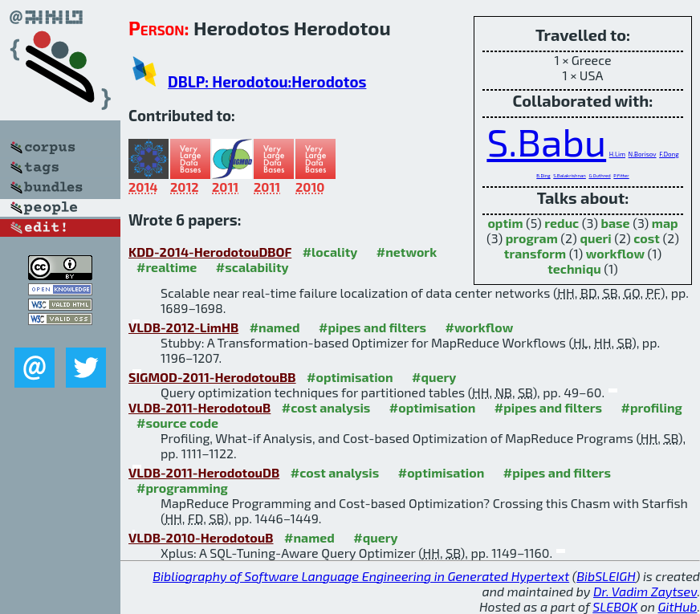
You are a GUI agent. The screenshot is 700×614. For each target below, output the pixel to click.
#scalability (252, 267)
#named (275, 327)
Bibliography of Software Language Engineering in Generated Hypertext (361, 576)
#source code (177, 423)
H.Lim (617, 154)
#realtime (167, 267)
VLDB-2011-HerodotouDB (204, 472)
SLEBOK (615, 606)
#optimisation (350, 377)
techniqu (574, 268)
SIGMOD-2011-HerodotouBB (212, 377)
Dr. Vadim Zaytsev (645, 591)
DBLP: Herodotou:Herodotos (267, 81)
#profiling (651, 407)
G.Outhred (599, 175)
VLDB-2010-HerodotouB (201, 537)
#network (407, 252)
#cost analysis (326, 407)
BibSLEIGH (606, 576)
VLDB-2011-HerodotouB (199, 407)
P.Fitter (621, 175)
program (532, 238)
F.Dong (669, 154)
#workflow (480, 327)
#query (434, 377)
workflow (615, 253)
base (615, 223)
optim (505, 223)
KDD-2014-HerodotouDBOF (210, 252)
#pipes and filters (372, 327)
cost (647, 238)
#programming (182, 488)
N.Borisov (643, 154)
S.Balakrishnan (570, 175)
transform (535, 253)
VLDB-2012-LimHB (183, 327)
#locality (330, 252)
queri (595, 238)
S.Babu (546, 141)
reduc (562, 223)
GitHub (678, 606)
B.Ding (543, 175)
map (665, 223)
